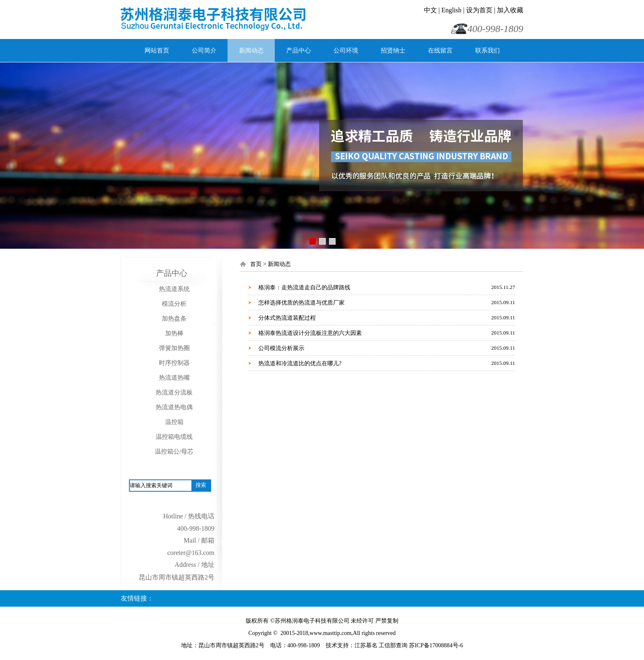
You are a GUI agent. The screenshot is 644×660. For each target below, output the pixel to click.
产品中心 (299, 50)
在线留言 (440, 50)
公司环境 (346, 50)
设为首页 (479, 10)
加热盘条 (174, 319)
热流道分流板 (174, 392)
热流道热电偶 (174, 407)
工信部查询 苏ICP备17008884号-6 (421, 645)
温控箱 (174, 422)
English (452, 10)
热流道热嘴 (174, 378)
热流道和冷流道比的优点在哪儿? (300, 363)
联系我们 (488, 50)
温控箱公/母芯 (174, 451)
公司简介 (204, 50)
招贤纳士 (393, 50)
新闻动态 (251, 50)
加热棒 (174, 333)
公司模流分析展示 (281, 348)
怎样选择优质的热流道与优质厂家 (301, 303)
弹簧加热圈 (174, 348)
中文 (430, 10)
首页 (256, 264)
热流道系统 (174, 289)
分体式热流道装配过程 (287, 318)
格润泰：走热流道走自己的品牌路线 (304, 288)
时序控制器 (174, 363)
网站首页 (157, 50)
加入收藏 (510, 10)
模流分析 (174, 304)
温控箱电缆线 (174, 437)
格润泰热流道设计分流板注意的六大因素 (310, 333)
